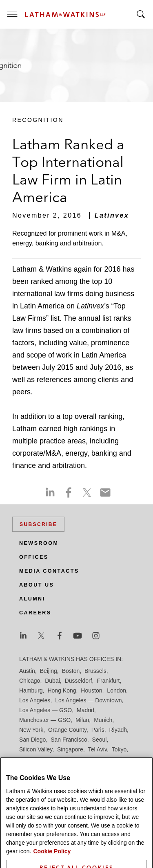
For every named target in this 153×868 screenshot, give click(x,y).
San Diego (32, 740)
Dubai (52, 681)
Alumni (32, 599)
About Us (37, 585)
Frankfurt (108, 681)
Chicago (30, 681)
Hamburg (31, 690)
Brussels (95, 671)
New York (31, 730)
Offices (34, 557)
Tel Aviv (98, 749)
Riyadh (118, 730)
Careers (35, 613)
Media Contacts (49, 571)
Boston (71, 671)
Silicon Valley (36, 749)
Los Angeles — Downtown (88, 700)
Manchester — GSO (45, 720)
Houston (91, 690)
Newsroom (39, 543)
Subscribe (38, 524)
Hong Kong (62, 690)
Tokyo (119, 749)
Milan (82, 720)
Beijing (49, 671)
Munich (103, 720)
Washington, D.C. (53, 759)
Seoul (100, 740)
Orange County (67, 730)
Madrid (85, 710)
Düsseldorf (79, 681)
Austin (27, 671)
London (116, 690)
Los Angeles (35, 700)
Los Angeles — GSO (45, 710)
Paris (98, 730)
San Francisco (69, 740)
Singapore (70, 749)
